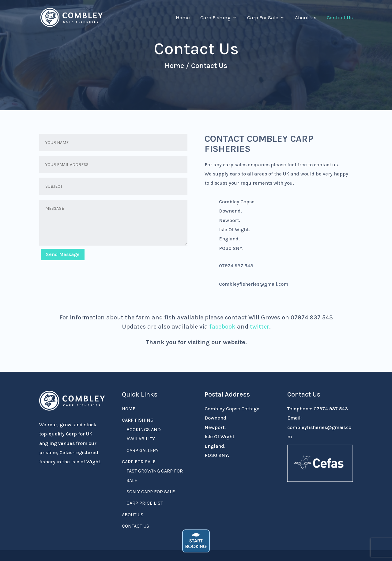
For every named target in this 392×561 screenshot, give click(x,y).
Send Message (63, 254)
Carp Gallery (143, 450)
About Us (306, 18)
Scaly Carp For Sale (151, 492)
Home (183, 18)
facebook (222, 327)
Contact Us (340, 18)
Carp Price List (145, 503)
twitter (260, 327)
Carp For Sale (263, 18)
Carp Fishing (215, 18)
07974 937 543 (331, 409)
